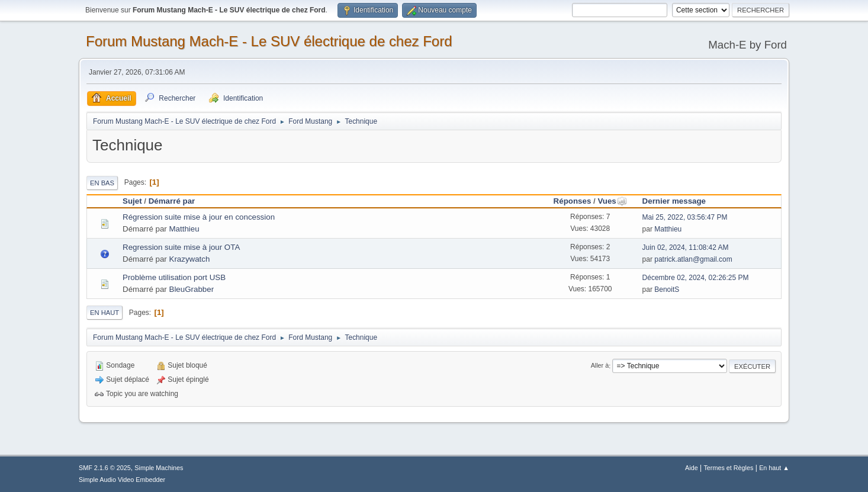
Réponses (573, 201)
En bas (102, 183)
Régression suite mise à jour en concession (199, 217)
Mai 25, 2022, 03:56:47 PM (685, 217)
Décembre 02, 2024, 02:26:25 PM (696, 278)
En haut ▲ (774, 468)
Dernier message (674, 201)
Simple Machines (159, 468)
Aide (692, 468)
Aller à (600, 366)
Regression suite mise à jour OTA (181, 247)
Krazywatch (190, 259)
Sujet (132, 201)
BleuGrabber (192, 289)
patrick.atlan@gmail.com (693, 259)
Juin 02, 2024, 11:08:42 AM (686, 247)
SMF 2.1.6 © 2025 (105, 468)
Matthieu (184, 229)
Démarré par (172, 201)
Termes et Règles (728, 468)
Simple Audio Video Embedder (122, 480)
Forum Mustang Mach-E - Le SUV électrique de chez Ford (269, 41)
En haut (105, 313)
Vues (612, 201)
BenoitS (667, 290)
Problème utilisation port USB (174, 277)
